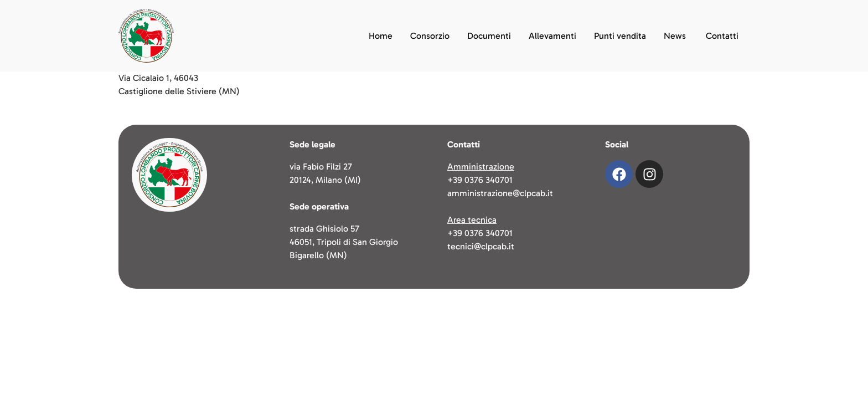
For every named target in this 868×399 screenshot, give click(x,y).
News (675, 36)
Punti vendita (620, 36)
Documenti (489, 36)
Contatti (722, 36)
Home (381, 36)
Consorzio (430, 36)
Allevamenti (552, 36)
